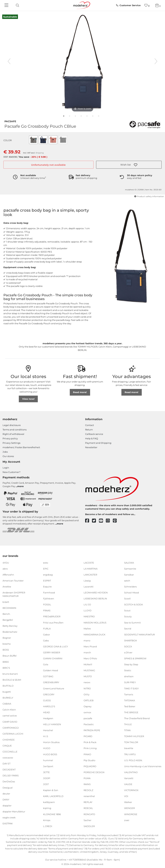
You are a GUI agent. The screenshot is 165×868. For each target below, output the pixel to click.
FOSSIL (47, 604)
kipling (47, 808)
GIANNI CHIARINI (53, 658)
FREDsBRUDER (52, 616)
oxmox (87, 712)
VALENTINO (131, 772)
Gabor (47, 634)
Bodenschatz (10, 632)
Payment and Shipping (98, 443)
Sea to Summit (132, 622)
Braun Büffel (10, 656)
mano (87, 641)
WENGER (129, 808)
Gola (46, 664)
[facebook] (89, 521)
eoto (46, 563)
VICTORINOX (131, 790)
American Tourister (13, 581)
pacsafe (10, 121)
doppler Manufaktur (14, 812)
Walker (128, 802)
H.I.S (46, 736)
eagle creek (9, 817)
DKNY (6, 800)
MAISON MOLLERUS (95, 622)
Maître (87, 628)
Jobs (5, 452)
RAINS (87, 784)
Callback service (94, 434)
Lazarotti (89, 587)
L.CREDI (48, 826)
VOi (126, 796)
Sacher (87, 820)
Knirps (47, 820)
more (20, 486)
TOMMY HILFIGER (134, 736)
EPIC (46, 568)
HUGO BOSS (50, 754)
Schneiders (130, 587)
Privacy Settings (11, 443)
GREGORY (49, 694)
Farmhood (49, 593)
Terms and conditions (15, 430)
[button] (129, 165)
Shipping (40, 153)
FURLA (47, 628)
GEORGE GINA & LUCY (55, 646)
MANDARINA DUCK (94, 634)
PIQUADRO (90, 766)
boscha (7, 644)
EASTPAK (8, 823)
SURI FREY (130, 682)
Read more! (80, 392)
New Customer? (11, 472)
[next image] (156, 61)
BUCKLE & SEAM (12, 680)
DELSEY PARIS (11, 775)
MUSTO (88, 676)
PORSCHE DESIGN (94, 772)
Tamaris (129, 694)
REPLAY (88, 802)
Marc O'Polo (90, 658)
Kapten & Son (51, 790)
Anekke (7, 587)
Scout (127, 610)
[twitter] (95, 521)
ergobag (48, 575)
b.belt (6, 602)
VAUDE (128, 784)
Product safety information (149, 196)
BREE (6, 662)
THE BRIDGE (131, 712)
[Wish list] (147, 5)
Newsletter (91, 447)
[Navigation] (7, 5)
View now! (28, 399)
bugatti (7, 692)
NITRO (87, 688)
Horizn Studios (51, 742)
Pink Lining (90, 748)
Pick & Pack (90, 742)
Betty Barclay (10, 626)
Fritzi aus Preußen (53, 622)
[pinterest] (116, 521)
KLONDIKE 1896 (52, 814)
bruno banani (10, 674)
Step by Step (131, 664)
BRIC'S (6, 668)
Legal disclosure (12, 425)
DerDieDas (9, 781)
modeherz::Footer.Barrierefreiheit (21, 447)
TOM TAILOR (131, 742)
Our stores (8, 456)
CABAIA (7, 704)
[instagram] (109, 521)
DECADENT (9, 770)
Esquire (47, 587)
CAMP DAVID (10, 722)
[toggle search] (17, 5)
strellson (129, 676)
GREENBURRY (51, 682)
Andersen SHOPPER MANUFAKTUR (14, 594)
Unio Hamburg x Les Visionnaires (143, 766)
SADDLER (89, 826)
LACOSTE (89, 563)
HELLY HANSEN (52, 724)
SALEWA (129, 563)
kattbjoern (49, 802)
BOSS (6, 650)
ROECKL (88, 808)
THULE (128, 724)
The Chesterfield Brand (137, 718)
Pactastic (89, 724)
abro (5, 568)
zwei (127, 820)
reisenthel (89, 796)
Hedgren (48, 718)
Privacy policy (10, 438)
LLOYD (88, 610)
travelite (129, 748)
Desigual (8, 787)
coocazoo (8, 758)
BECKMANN (9, 608)
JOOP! (47, 778)
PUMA (87, 778)
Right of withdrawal (13, 434)
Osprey (88, 706)
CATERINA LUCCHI (13, 734)
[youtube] (103, 521)
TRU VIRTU (130, 754)
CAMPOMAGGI (11, 728)
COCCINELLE (10, 752)
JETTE (46, 772)
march (87, 652)
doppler (7, 806)
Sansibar (129, 575)
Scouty (128, 616)
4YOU (6, 563)
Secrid (128, 628)
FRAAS (47, 610)
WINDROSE (131, 814)
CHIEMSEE (9, 740)
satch (127, 581)
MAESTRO (89, 616)
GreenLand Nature (54, 688)
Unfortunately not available (48, 165)
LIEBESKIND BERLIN (95, 599)
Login (6, 468)
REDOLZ (88, 790)
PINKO (87, 754)
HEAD (47, 712)
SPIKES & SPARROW (135, 658)
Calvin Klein (9, 710)
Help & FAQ (92, 438)
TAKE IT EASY (131, 688)
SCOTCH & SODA (133, 604)
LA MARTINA (91, 568)
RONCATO (89, 814)
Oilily (87, 694)
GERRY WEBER (52, 652)
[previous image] (9, 61)
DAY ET (6, 764)
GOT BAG (48, 676)
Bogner (7, 638)
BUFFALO (8, 686)
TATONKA (130, 700)
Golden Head (51, 670)
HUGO (47, 748)
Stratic (128, 670)
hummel (48, 760)
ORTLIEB (89, 700)
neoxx (87, 682)
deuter (6, 793)
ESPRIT (47, 581)
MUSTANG (89, 670)
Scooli (127, 599)
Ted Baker (130, 706)
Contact (90, 425)
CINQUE (7, 746)
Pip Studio (89, 760)
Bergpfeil (8, 620)
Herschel (48, 730)
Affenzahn (8, 575)
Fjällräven (49, 599)
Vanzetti (129, 778)
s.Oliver (128, 652)
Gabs (46, 641)
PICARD (88, 736)
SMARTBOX (131, 641)
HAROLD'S (49, 706)
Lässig (87, 581)
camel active (10, 716)
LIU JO (87, 604)
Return (89, 430)
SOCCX (128, 646)
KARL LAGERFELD (53, 796)
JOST (46, 784)
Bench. (6, 614)
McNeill (88, 664)
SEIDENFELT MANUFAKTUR (139, 634)
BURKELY (8, 698)
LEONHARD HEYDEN (96, 593)
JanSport (48, 766)
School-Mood (131, 593)
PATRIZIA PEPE (92, 730)
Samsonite (130, 568)
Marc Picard (90, 646)
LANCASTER (90, 575)
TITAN (127, 730)
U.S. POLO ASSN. (133, 760)
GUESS (47, 700)
